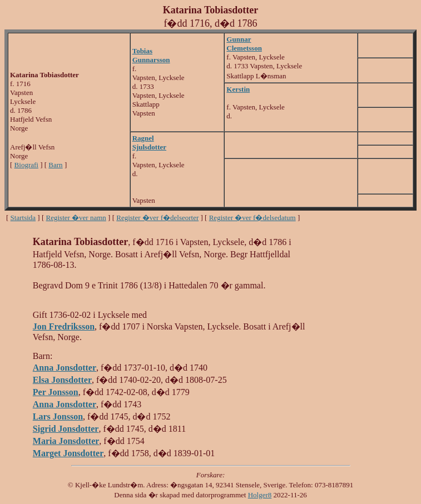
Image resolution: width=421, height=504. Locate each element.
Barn (55, 165)
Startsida (23, 218)
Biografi (26, 165)
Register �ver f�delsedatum (252, 218)
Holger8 (260, 495)
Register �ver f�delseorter (157, 218)
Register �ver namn (76, 218)
